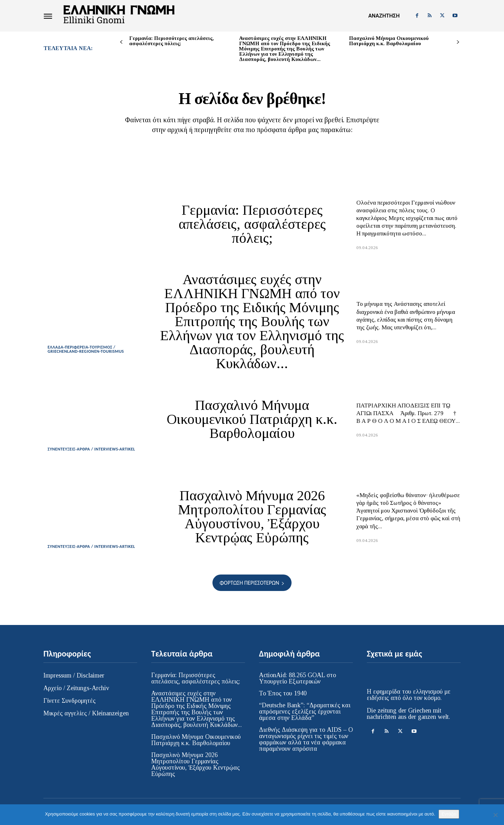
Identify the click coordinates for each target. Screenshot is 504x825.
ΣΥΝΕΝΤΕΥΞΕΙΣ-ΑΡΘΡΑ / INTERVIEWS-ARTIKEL (94, 454)
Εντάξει (449, 814)
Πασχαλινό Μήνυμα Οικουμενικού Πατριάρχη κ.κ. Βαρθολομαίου (389, 41)
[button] (384, 16)
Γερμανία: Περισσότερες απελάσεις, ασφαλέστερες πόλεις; (171, 41)
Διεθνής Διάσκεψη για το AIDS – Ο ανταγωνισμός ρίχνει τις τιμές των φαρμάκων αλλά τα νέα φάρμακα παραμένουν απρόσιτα (306, 744)
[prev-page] (121, 42)
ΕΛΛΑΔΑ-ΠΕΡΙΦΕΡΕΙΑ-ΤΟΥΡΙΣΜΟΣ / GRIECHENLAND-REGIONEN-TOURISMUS (88, 354)
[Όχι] (495, 815)
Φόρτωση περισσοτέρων (252, 588)
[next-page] (458, 42)
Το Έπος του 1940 (283, 699)
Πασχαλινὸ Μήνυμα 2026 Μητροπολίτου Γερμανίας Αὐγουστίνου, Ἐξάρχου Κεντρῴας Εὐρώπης (252, 522)
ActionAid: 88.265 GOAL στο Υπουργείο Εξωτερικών (297, 683)
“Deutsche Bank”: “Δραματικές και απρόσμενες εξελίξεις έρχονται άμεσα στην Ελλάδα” (305, 717)
